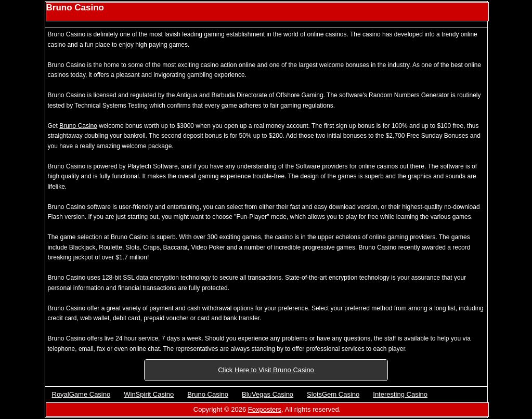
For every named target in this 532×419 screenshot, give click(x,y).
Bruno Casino (78, 126)
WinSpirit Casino (149, 394)
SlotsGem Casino (333, 394)
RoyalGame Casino (81, 394)
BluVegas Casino (268, 394)
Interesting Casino (400, 394)
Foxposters (265, 409)
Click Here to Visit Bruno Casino (266, 370)
